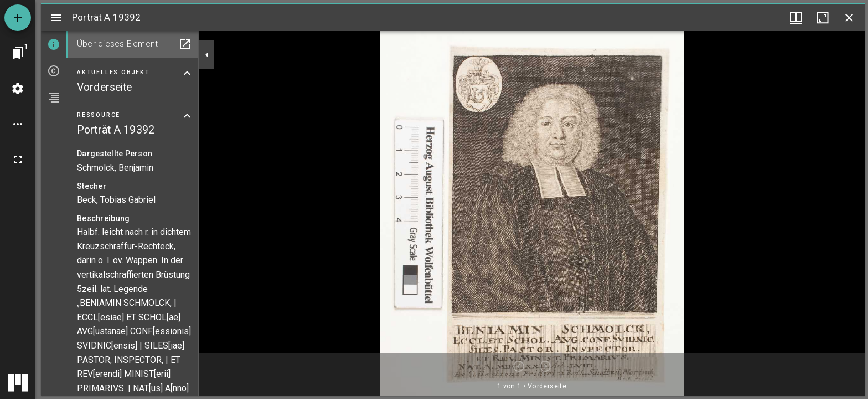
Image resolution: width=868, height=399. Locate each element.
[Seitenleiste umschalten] (56, 18)
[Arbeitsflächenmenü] (18, 89)
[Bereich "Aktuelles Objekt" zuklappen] (187, 73)
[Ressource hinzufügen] (18, 18)
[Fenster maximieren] (823, 18)
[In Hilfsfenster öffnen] (185, 44)
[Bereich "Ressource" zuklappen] (187, 116)
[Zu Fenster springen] (18, 53)
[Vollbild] (18, 160)
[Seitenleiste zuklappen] (207, 55)
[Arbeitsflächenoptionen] (18, 124)
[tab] (54, 44)
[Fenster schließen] (849, 18)
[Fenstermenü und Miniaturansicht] (796, 18)
